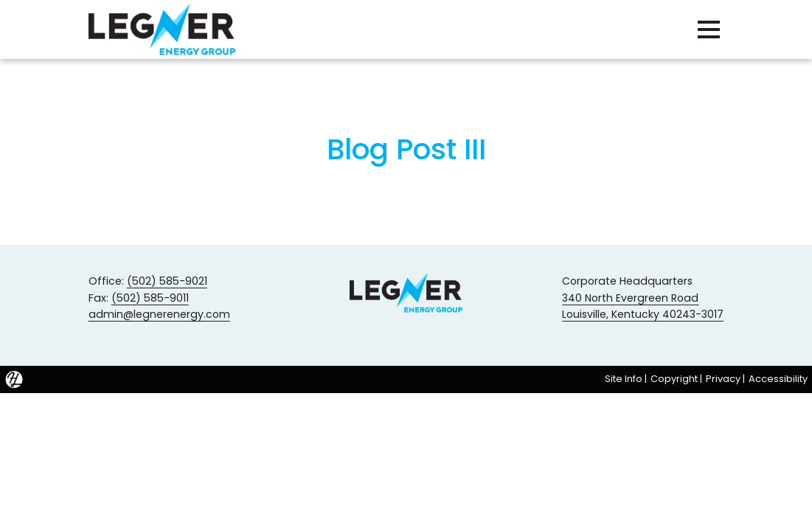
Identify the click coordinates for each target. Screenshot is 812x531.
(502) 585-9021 (167, 281)
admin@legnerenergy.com (159, 314)
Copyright (674, 379)
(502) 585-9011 (150, 298)
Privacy (723, 379)
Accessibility (778, 379)
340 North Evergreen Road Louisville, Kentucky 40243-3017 (643, 306)
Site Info (624, 379)
